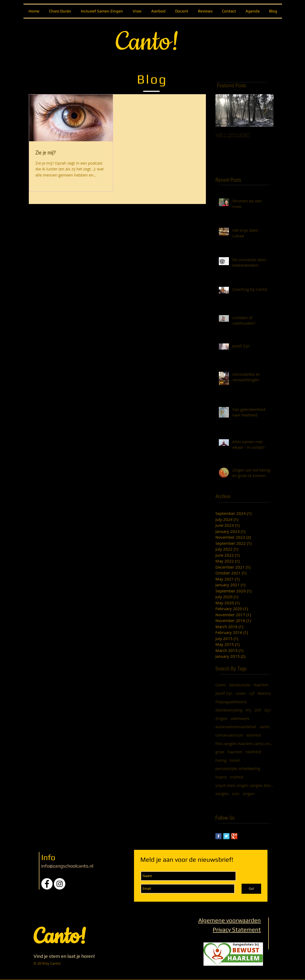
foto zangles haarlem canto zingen (244, 744)
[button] (158, 11)
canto (264, 727)
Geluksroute (240, 685)
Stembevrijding (229, 710)
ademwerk (240, 718)
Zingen (221, 718)
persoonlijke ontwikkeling (238, 768)
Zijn (268, 710)
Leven (241, 693)
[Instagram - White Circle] (60, 884)
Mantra (264, 693)
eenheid (254, 735)
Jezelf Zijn (224, 693)
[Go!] (251, 889)
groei (220, 752)
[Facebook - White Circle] (47, 884)
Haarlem (261, 685)
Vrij (248, 710)
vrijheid (237, 777)
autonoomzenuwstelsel (236, 727)
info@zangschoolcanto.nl (67, 866)
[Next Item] (265, 110)
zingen (249, 794)
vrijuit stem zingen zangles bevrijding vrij (244, 785)
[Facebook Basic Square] (218, 836)
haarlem (235, 752)
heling (221, 760)
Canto (221, 685)
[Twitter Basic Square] (226, 836)
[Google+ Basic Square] (234, 836)
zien (236, 794)
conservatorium (229, 735)
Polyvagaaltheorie (231, 702)
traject (221, 777)
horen (235, 760)
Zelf (258, 710)
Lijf (252, 693)
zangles (222, 794)
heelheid (253, 752)
